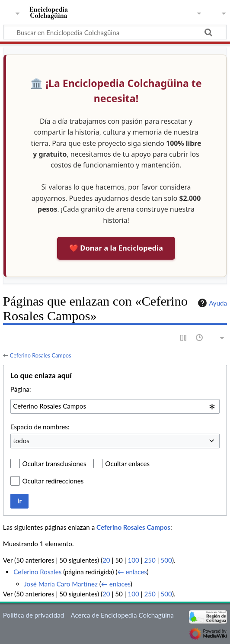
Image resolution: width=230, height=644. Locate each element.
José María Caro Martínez (61, 584)
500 (166, 560)
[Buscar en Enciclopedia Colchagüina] (115, 32)
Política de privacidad (34, 615)
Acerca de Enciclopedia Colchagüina (122, 615)
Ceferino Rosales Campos (41, 355)
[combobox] (115, 406)
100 (133, 560)
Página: (21, 389)
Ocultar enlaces (127, 464)
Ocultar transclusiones (54, 464)
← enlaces (132, 572)
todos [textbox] (21, 441)
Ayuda (211, 303)
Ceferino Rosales (37, 572)
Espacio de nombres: (40, 427)
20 (106, 560)
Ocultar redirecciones (53, 481)
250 (150, 560)
